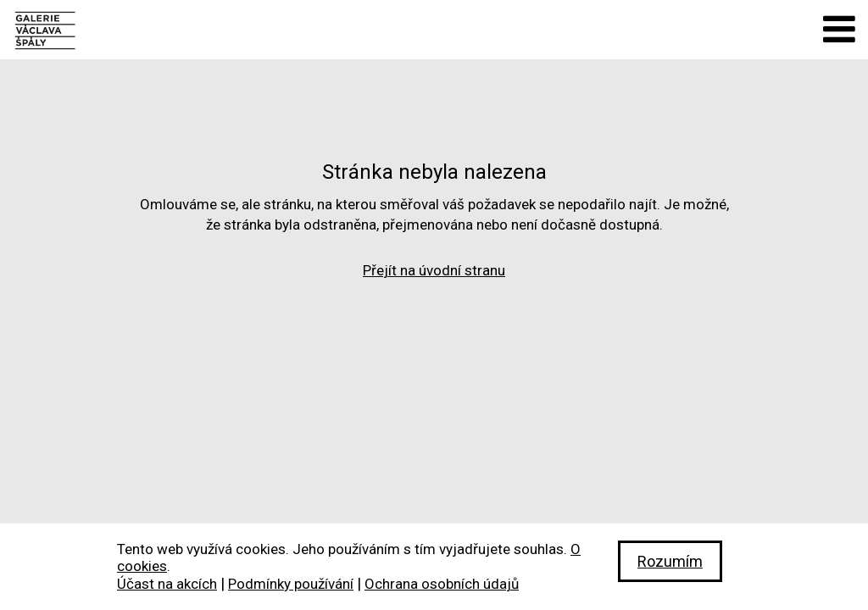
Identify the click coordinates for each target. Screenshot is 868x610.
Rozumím (670, 561)
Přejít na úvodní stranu (434, 270)
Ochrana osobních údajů (442, 584)
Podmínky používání (291, 584)
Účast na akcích (167, 584)
